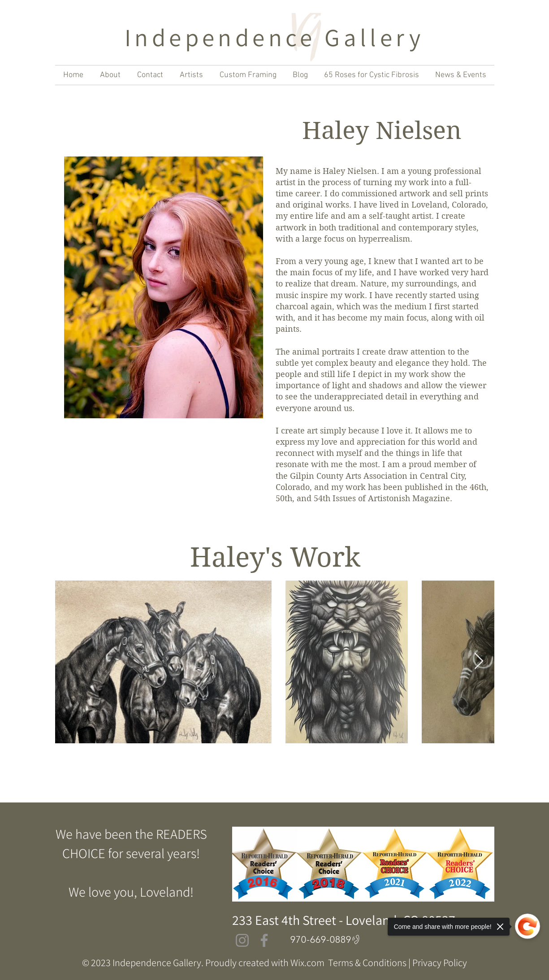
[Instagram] (242, 940)
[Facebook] (264, 940)
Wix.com (307, 963)
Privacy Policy (440, 963)
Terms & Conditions (367, 963)
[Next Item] (479, 661)
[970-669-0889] (326, 939)
